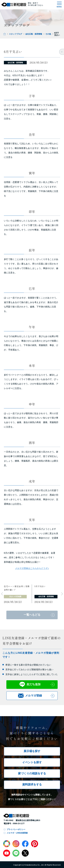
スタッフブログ (16, 34)
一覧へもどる (32, 615)
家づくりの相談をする (32, 773)
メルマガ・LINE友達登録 (17, 833)
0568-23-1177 (19, 824)
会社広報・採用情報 (34, 34)
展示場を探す (32, 751)
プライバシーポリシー (16, 829)
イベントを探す (32, 762)
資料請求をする (32, 785)
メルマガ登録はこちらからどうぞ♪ (32, 568)
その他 (48, 34)
